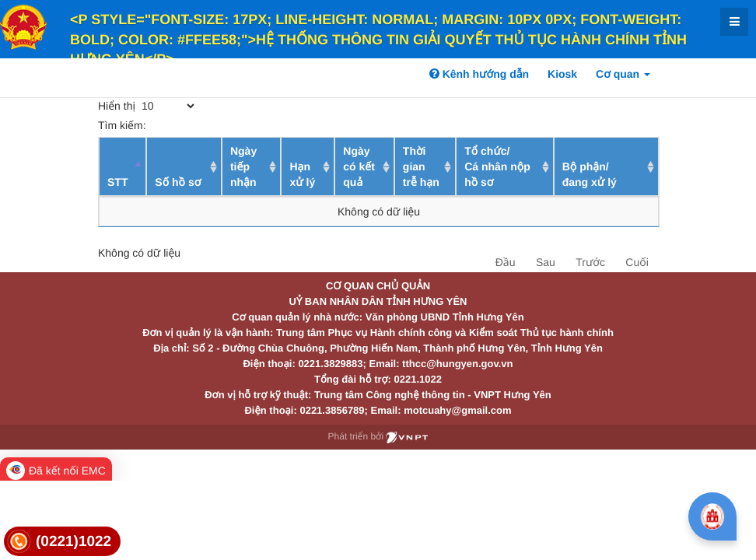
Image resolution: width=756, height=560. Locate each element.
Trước (590, 262)
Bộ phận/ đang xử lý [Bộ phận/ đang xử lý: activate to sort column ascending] (590, 174)
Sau (546, 262)
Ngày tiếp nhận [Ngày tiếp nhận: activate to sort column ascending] (243, 166)
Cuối (637, 262)
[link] (62, 542)
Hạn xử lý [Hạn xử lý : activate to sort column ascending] (302, 174)
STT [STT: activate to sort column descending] (117, 182)
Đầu (506, 262)
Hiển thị (147, 106)
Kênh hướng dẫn (479, 74)
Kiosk (562, 74)
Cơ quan (623, 74)
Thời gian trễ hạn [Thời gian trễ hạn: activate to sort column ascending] (421, 166)
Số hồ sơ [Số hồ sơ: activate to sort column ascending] (178, 182)
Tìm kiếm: (212, 125)
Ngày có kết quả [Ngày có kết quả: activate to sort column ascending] (359, 166)
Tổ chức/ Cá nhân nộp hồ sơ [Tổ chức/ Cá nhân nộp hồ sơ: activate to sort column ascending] (497, 166)
